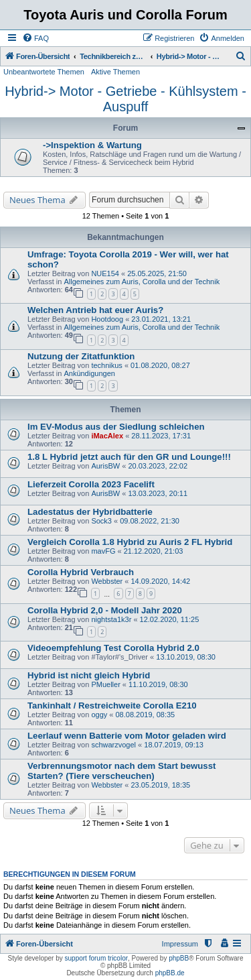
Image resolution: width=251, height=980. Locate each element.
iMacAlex (107, 436)
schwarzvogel (113, 745)
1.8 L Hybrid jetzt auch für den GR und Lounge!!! (129, 457)
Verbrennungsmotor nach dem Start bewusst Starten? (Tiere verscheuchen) (121, 771)
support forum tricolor (96, 958)
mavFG (103, 551)
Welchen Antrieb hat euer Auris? (95, 310)
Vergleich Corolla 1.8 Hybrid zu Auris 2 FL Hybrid (130, 542)
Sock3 (101, 521)
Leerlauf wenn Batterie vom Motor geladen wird (127, 736)
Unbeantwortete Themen (44, 72)
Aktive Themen (115, 72)
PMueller (105, 684)
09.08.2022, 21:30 (150, 521)
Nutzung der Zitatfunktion (81, 356)
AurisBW (105, 466)
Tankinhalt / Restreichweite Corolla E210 (112, 706)
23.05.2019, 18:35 (161, 785)
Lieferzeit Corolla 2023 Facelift (91, 484)
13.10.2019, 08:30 (186, 657)
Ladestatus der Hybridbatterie (90, 512)
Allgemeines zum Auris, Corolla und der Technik (142, 282)
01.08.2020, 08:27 (160, 365)
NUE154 (105, 273)
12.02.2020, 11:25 (170, 619)
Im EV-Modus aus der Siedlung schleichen (116, 427)
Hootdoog (107, 319)
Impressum (180, 944)
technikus (106, 365)
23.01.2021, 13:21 (161, 319)
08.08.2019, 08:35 (145, 715)
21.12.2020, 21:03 (154, 551)
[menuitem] (35, 38)
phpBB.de (170, 973)
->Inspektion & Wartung (92, 145)
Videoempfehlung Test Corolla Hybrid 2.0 (113, 648)
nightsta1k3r (111, 619)
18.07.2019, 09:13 (174, 745)
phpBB (179, 958)
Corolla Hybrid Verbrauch (81, 572)
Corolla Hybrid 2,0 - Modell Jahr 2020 (105, 610)
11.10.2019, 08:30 (158, 684)
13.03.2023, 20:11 (158, 493)
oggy (99, 715)
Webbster (107, 581)
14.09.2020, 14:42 (161, 581)
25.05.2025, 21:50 (157, 273)
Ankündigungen (89, 373)
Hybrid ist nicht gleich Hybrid (89, 675)
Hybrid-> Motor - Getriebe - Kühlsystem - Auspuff (125, 99)
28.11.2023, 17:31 (161, 436)
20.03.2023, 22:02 (158, 466)
